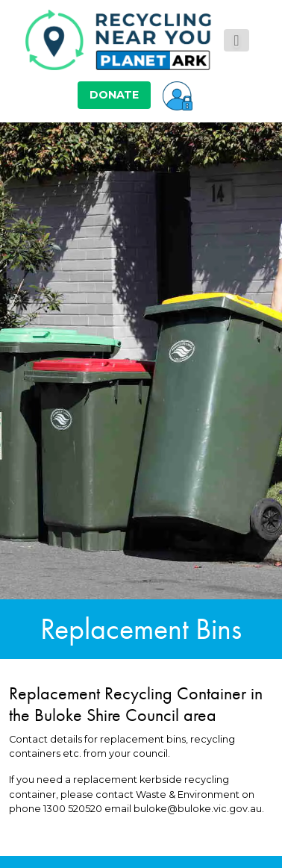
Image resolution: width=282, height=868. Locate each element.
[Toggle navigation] (236, 40)
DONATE (114, 95)
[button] (178, 95)
